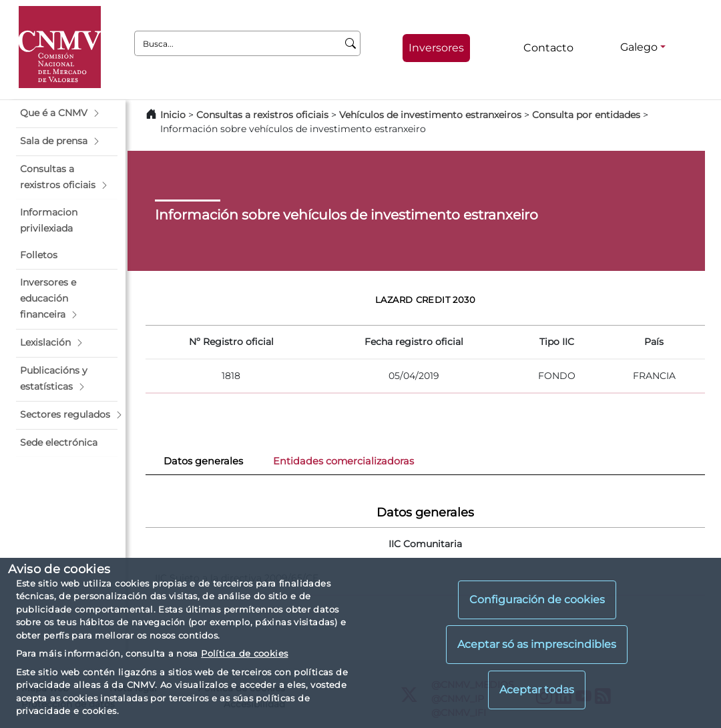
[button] (67, 113)
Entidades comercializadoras (343, 461)
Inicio (173, 115)
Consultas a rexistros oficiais (262, 115)
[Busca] (351, 43)
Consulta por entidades (586, 115)
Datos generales (203, 461)
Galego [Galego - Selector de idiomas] (639, 47)
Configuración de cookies (537, 600)
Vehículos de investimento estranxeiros (430, 115)
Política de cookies (244, 653)
